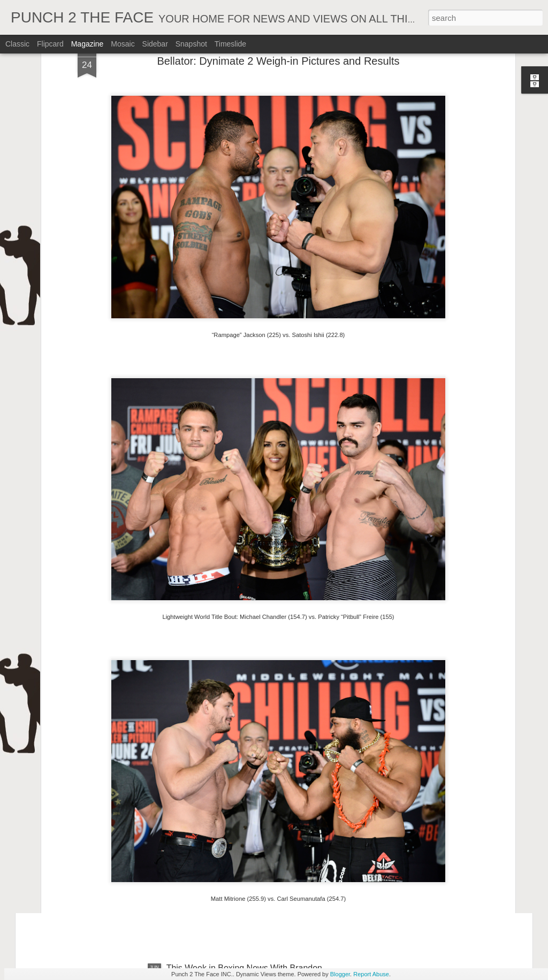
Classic (17, 44)
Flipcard (50, 44)
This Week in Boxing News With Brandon (244, 847)
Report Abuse (371, 974)
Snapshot (191, 44)
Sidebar (155, 44)
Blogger (340, 974)
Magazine (87, 44)
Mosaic (123, 44)
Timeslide (230, 44)
